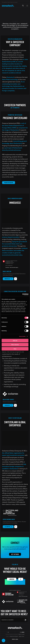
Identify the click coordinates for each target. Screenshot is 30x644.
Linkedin (12, 579)
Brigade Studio (21, 636)
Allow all (15, 341)
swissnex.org (8, 405)
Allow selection (15, 345)
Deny (15, 349)
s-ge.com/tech (8, 527)
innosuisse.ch (8, 279)
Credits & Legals (21, 634)
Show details (22, 336)
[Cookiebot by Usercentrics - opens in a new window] (22, 294)
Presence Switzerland (9, 183)
